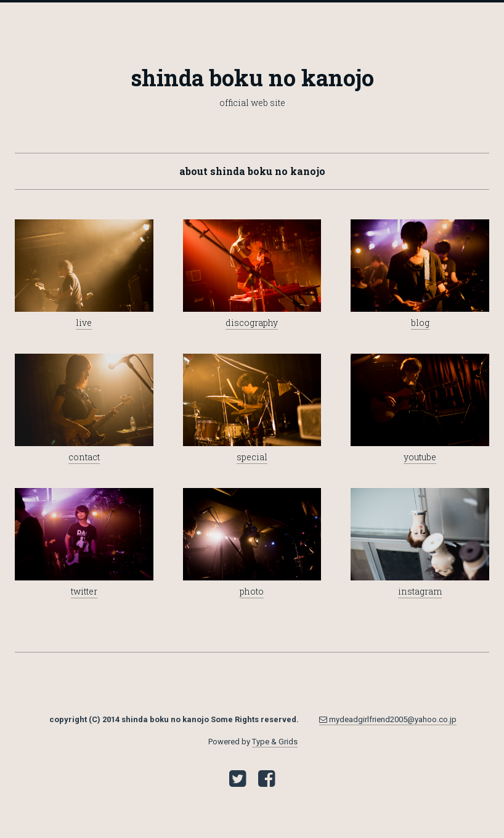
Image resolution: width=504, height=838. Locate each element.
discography (252, 323)
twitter (84, 591)
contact (84, 457)
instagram (420, 591)
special (252, 457)
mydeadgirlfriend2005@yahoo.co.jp (388, 719)
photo (252, 591)
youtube (420, 457)
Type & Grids (275, 742)
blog (420, 323)
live (84, 323)
